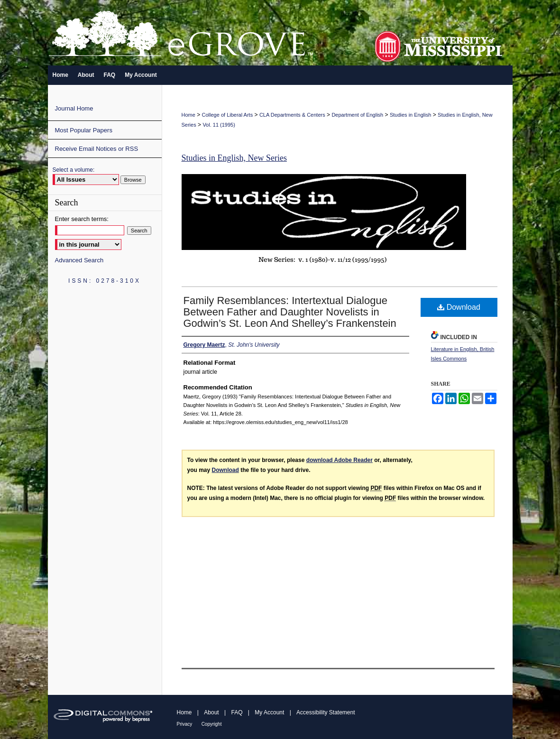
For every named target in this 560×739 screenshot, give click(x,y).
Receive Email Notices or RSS (97, 149)
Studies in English (410, 115)
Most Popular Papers (84, 130)
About (211, 712)
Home (188, 115)
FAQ (237, 712)
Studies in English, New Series (234, 158)
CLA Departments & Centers (292, 115)
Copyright (212, 724)
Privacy (185, 724)
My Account (269, 712)
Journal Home (74, 108)
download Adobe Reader (340, 460)
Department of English (357, 115)
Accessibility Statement (326, 712)
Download (459, 307)
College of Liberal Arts (228, 115)
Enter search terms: (82, 219)
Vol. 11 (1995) (219, 125)
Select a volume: (74, 170)
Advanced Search (79, 260)
